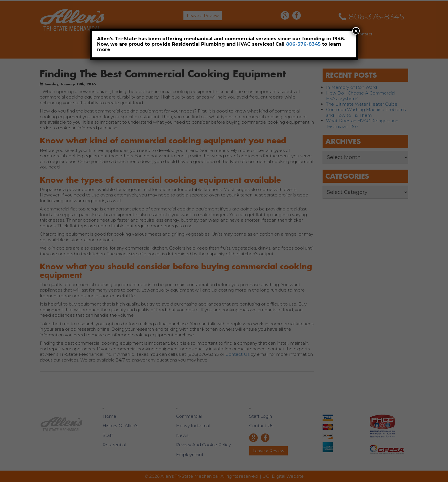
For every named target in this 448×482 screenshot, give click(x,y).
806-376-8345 (303, 44)
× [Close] (356, 31)
